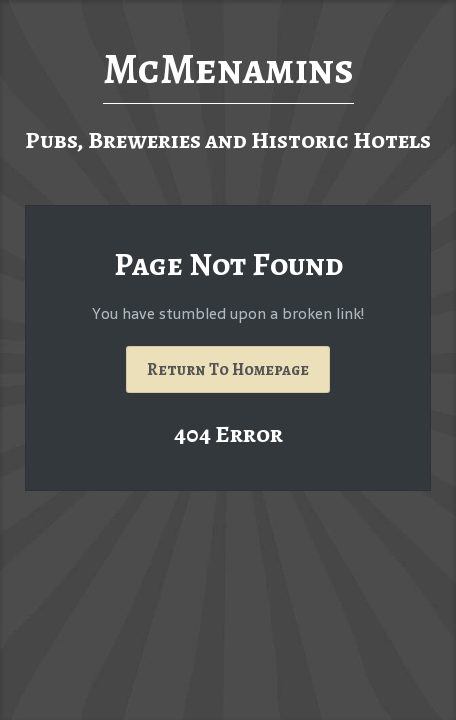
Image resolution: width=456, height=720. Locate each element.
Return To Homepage (228, 369)
